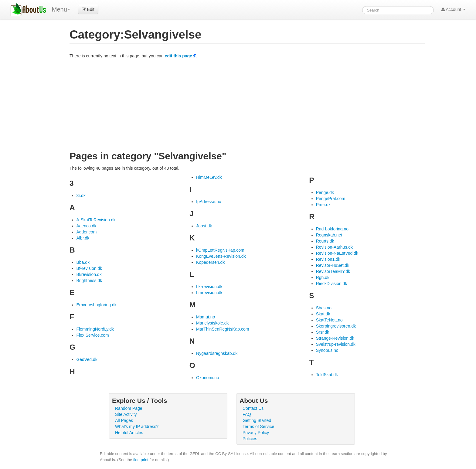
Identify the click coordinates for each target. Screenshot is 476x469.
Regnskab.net (329, 235)
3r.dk (81, 195)
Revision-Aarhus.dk (334, 247)
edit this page (178, 56)
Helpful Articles (129, 433)
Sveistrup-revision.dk (336, 344)
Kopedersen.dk (210, 262)
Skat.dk (323, 314)
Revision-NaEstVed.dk (337, 253)
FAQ (247, 414)
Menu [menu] (61, 9)
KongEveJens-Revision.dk (221, 256)
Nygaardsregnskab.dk (217, 353)
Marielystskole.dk (212, 323)
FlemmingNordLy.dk (95, 329)
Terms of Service (258, 427)
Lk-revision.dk (209, 287)
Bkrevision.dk (89, 274)
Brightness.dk (89, 280)
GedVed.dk (87, 359)
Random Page (129, 408)
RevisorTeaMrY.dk (333, 271)
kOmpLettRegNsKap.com (220, 250)
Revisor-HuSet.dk (333, 265)
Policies (250, 439)
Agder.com (86, 232)
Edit (88, 9)
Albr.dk (83, 238)
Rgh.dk (323, 277)
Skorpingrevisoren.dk (336, 326)
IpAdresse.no (209, 202)
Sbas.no (324, 308)
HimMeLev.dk (209, 177)
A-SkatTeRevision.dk (96, 220)
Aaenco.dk (86, 226)
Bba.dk (83, 262)
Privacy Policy (256, 433)
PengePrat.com (331, 199)
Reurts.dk (325, 241)
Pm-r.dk (323, 205)
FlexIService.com (92, 335)
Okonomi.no (207, 378)
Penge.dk (325, 192)
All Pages (124, 420)
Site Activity (126, 414)
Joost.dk (204, 226)
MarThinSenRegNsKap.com (223, 329)
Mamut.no (206, 317)
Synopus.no (327, 350)
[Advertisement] (247, 104)
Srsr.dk (323, 332)
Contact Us (253, 408)
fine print (141, 460)
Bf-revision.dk (89, 268)
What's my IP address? (137, 427)
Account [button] (453, 9)
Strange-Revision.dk (335, 338)
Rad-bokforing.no (332, 229)
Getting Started (257, 420)
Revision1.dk (328, 259)
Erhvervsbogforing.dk (96, 305)
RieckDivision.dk (332, 284)
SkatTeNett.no (329, 320)
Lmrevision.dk (209, 293)
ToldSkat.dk (327, 375)
